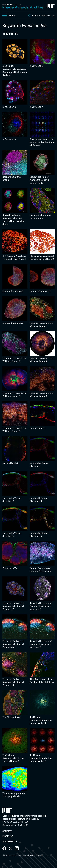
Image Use (8, 836)
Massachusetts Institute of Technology (21, 819)
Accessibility (10, 841)
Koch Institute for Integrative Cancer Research (24, 816)
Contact (7, 831)
